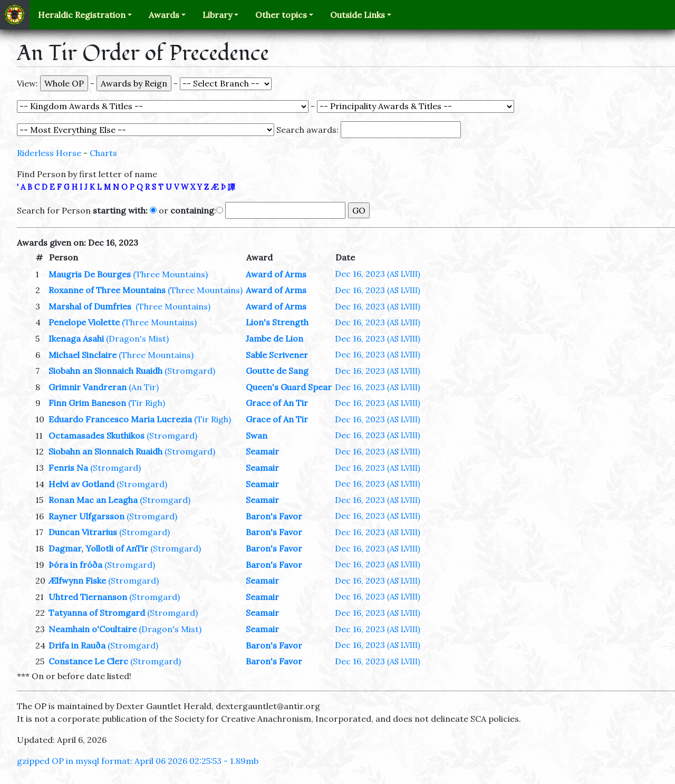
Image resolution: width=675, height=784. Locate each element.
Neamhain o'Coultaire (93, 629)
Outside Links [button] (358, 15)
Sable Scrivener (277, 355)
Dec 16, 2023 (378, 274)
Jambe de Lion (274, 338)
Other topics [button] (281, 15)
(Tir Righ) (147, 403)
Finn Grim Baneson (87, 403)
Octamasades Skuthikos (97, 435)
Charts (103, 153)
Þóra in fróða (75, 565)
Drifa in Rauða (77, 645)
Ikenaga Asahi (76, 338)
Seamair (262, 451)
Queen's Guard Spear (289, 387)
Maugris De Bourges (90, 274)
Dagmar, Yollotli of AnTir (98, 548)
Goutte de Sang (277, 371)
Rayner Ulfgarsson (86, 516)
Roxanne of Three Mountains (107, 290)
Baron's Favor (274, 516)
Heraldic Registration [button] (82, 15)
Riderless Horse (49, 153)
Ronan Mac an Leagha (93, 500)
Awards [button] (164, 15)
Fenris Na (68, 468)
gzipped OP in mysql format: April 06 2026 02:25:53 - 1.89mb (138, 761)
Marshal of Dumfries (91, 306)
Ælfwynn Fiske (77, 580)
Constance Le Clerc (88, 661)
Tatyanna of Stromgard (97, 613)
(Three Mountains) (170, 274)
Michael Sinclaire (83, 355)
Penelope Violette (84, 322)
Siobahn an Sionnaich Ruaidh (105, 371)
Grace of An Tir (277, 403)
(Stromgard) (190, 371)
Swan (257, 435)
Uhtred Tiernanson (88, 597)
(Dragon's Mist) (137, 338)
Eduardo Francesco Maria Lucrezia (120, 419)
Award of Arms (276, 274)
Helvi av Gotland (81, 484)
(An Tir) (144, 387)
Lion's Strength (277, 322)
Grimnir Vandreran (88, 387)
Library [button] (217, 15)
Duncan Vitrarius (83, 532)
